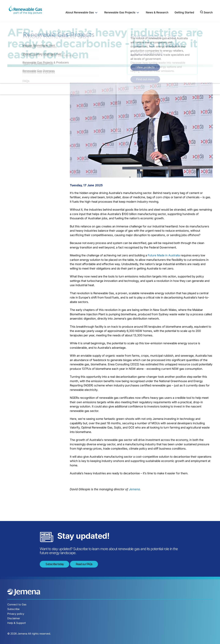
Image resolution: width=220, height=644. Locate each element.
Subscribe (13, 609)
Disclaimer (14, 618)
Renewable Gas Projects (120, 12)
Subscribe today (55, 564)
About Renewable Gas (80, 12)
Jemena (134, 489)
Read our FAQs (84, 564)
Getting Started (184, 12)
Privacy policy (16, 614)
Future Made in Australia (164, 255)
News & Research (157, 12)
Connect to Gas (17, 604)
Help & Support (17, 623)
